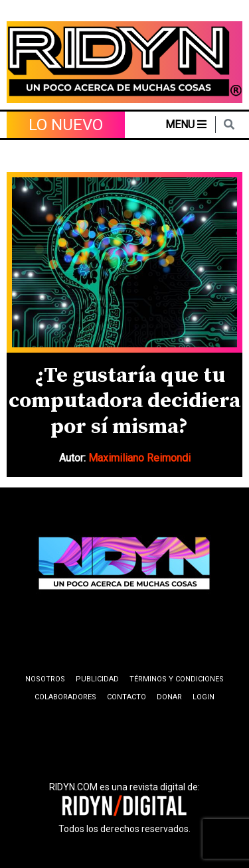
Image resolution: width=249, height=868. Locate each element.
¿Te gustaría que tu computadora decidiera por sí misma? (124, 401)
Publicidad (97, 679)
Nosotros (45, 679)
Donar (169, 697)
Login (204, 697)
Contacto (126, 697)
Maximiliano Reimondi (139, 458)
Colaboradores (65, 697)
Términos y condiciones (177, 679)
